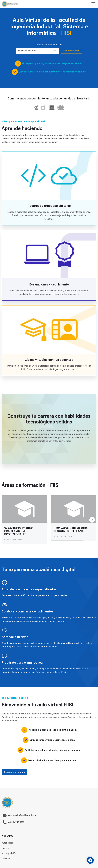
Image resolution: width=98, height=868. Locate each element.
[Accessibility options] (90, 860)
